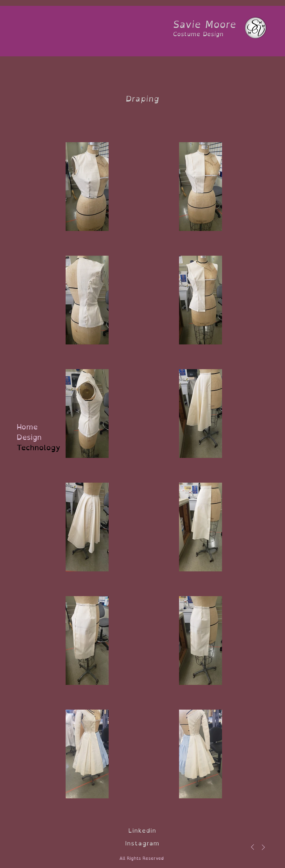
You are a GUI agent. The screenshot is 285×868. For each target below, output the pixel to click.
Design (29, 437)
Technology (33, 448)
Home (27, 427)
